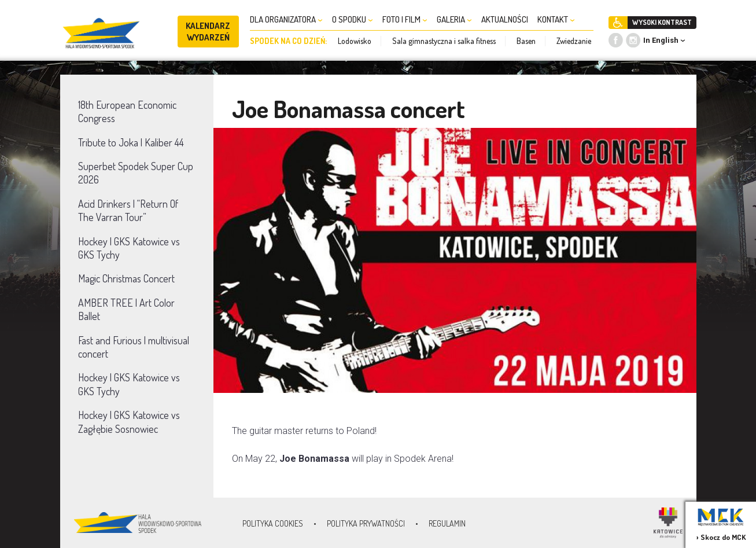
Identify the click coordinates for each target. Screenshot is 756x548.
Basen (526, 41)
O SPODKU (353, 19)
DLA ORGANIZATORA (286, 19)
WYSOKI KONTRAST (662, 22)
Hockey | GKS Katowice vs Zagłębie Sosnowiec (129, 422)
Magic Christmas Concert (126, 278)
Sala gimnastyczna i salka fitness (444, 41)
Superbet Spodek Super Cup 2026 (136, 173)
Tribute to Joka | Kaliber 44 (131, 142)
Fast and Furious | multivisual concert (134, 347)
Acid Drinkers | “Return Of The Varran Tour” (128, 210)
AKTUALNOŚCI (505, 19)
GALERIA (454, 19)
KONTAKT (556, 19)
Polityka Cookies (273, 523)
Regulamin (447, 523)
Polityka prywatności (366, 523)
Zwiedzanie (574, 41)
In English (661, 40)
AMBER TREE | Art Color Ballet (126, 309)
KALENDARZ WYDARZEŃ (208, 32)
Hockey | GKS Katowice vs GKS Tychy (129, 248)
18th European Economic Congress (127, 111)
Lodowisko (355, 41)
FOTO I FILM (405, 19)
